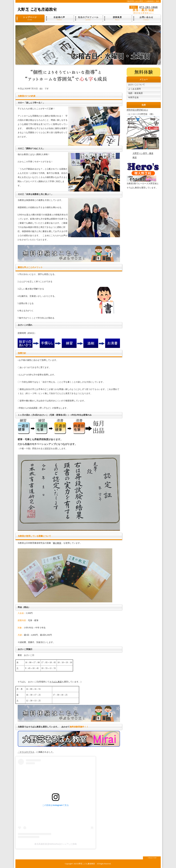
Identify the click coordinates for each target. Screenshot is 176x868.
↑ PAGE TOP (152, 858)
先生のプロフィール (88, 18)
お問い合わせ (146, 18)
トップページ (30, 18)
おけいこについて (137, 85)
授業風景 (117, 18)
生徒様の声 (59, 18)
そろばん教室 (56, 682)
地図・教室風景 (136, 93)
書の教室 (57, 543)
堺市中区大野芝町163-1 (137, 110)
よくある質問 (134, 89)
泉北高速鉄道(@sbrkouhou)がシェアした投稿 (56, 844)
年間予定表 (133, 98)
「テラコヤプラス (26, 752)
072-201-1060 (149, 7)
